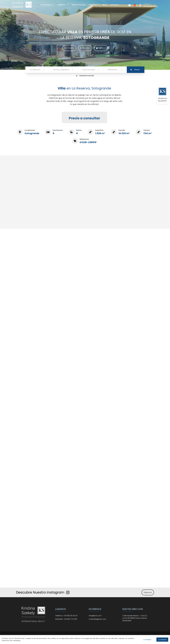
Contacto (114, 5)
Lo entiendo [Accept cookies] (162, 640)
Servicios (94, 5)
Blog (105, 5)
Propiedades (47, 5)
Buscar (135, 70)
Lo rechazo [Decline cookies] (147, 640)
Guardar (85, 48)
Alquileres (63, 5)
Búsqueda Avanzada (85, 76)
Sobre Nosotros (79, 5)
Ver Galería (69, 48)
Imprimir (101, 48)
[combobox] (30, 70)
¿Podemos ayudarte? (163, 95)
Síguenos (148, 592)
